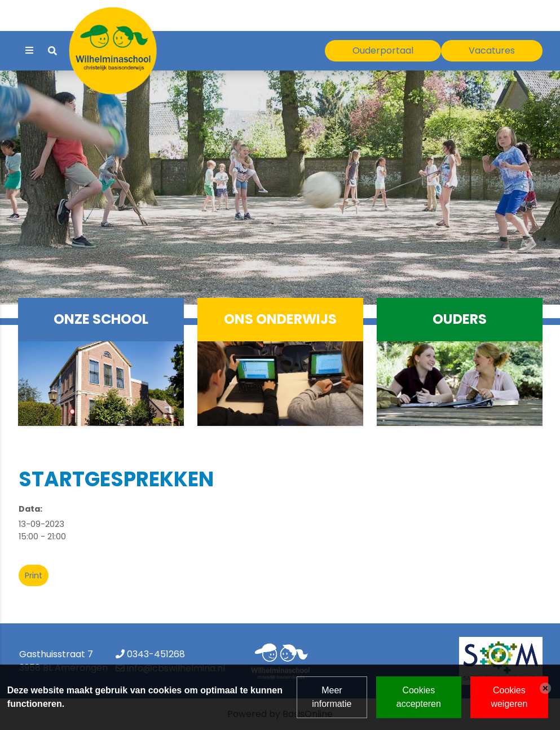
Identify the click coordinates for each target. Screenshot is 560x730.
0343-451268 (156, 654)
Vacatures (492, 50)
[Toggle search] (52, 51)
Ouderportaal (383, 50)
